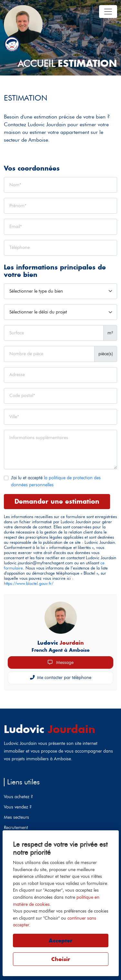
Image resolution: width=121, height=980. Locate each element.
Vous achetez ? (18, 797)
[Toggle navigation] (108, 12)
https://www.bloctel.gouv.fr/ (29, 583)
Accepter (60, 940)
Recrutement (16, 827)
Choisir (61, 959)
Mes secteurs (16, 817)
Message (61, 662)
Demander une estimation (57, 501)
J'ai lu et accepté (56, 481)
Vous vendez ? (18, 807)
